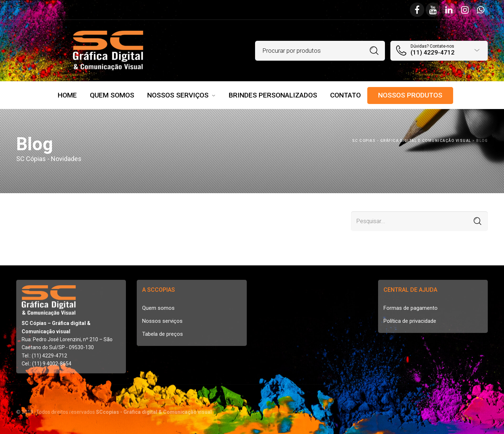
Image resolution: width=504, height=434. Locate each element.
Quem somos (158, 308)
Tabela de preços (163, 334)
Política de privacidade (410, 321)
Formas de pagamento (411, 308)
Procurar (374, 51)
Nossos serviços (162, 321)
